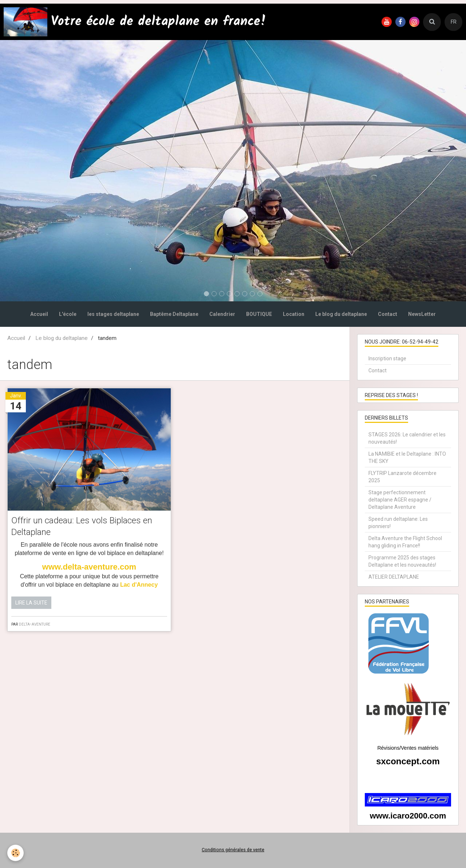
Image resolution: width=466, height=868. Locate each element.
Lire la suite (31, 603)
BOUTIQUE (259, 314)
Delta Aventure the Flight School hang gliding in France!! (405, 542)
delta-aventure (35, 624)
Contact (388, 314)
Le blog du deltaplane (341, 314)
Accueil (39, 314)
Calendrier (222, 314)
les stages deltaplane (113, 314)
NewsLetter (422, 314)
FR (454, 22)
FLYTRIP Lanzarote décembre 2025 (402, 477)
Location (294, 314)
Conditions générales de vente (233, 850)
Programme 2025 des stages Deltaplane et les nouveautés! (402, 561)
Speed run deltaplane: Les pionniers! (398, 523)
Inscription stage (387, 358)
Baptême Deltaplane (174, 314)
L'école (68, 314)
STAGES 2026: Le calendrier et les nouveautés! (407, 438)
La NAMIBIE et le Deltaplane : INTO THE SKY (407, 457)
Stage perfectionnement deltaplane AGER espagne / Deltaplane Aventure (400, 500)
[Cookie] (15, 853)
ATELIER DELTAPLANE (394, 577)
